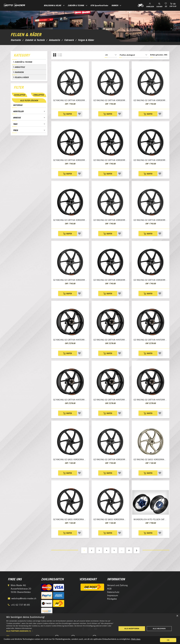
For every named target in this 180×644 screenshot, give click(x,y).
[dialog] (90, 629)
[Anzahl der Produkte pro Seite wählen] (111, 55)
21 (129, 550)
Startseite (16, 40)
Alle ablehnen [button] (159, 629)
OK (168, 640)
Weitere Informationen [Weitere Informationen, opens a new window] (24, 628)
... (122, 550)
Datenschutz (113, 592)
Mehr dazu (136, 639)
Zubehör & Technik (23, 62)
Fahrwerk (19, 72)
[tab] (29, 56)
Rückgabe (112, 599)
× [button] (177, 616)
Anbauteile (20, 67)
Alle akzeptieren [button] (132, 629)
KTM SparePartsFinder (99, 5)
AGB (109, 589)
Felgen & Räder (22, 77)
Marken (115, 5)
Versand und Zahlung (117, 585)
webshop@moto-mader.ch (24, 598)
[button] (60, 631)
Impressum (113, 595)
